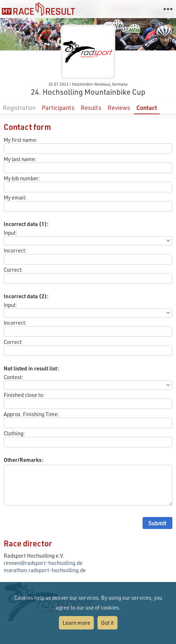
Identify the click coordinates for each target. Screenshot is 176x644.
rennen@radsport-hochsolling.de (43, 563)
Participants (58, 108)
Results (91, 108)
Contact (147, 108)
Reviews (119, 108)
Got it (107, 623)
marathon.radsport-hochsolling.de (45, 570)
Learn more (76, 623)
